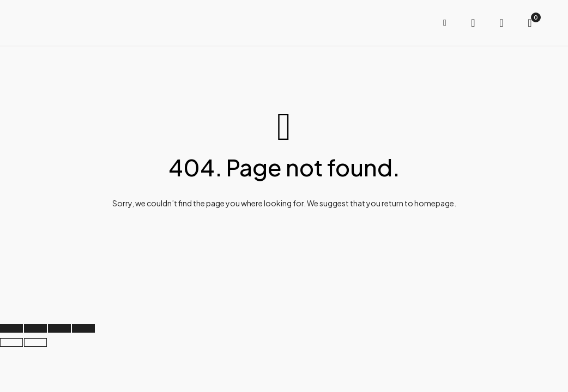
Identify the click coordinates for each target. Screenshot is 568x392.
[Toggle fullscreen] (35, 328)
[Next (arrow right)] (35, 342)
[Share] (59, 328)
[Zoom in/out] (11, 328)
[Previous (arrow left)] (11, 342)
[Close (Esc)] (83, 328)
